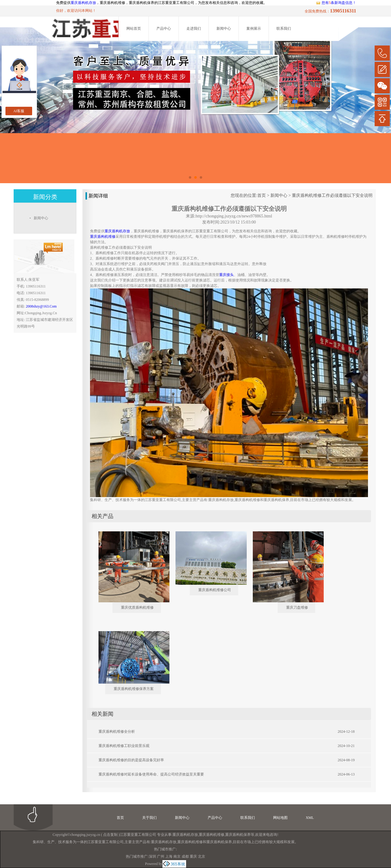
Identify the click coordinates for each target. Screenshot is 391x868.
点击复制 (110, 835)
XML (310, 818)
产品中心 (164, 29)
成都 (185, 856)
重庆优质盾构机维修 (137, 607)
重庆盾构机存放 (83, 3)
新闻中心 (224, 29)
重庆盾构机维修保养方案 (134, 689)
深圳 (152, 856)
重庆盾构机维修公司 (215, 590)
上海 (169, 856)
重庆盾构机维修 (212, 835)
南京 (177, 856)
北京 (202, 856)
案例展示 (254, 29)
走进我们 (194, 29)
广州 (161, 856)
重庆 (193, 856)
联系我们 (284, 29)
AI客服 (19, 111)
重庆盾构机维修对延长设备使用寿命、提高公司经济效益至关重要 (151, 774)
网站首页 (134, 29)
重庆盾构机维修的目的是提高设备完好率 (131, 760)
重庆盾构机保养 (238, 835)
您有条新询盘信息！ (336, 3)
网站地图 (280, 818)
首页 (262, 195)
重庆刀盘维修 (297, 607)
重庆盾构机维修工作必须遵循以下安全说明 (332, 195)
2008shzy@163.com (41, 306)
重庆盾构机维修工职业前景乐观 (124, 746)
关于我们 (149, 818)
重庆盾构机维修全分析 (117, 732)
